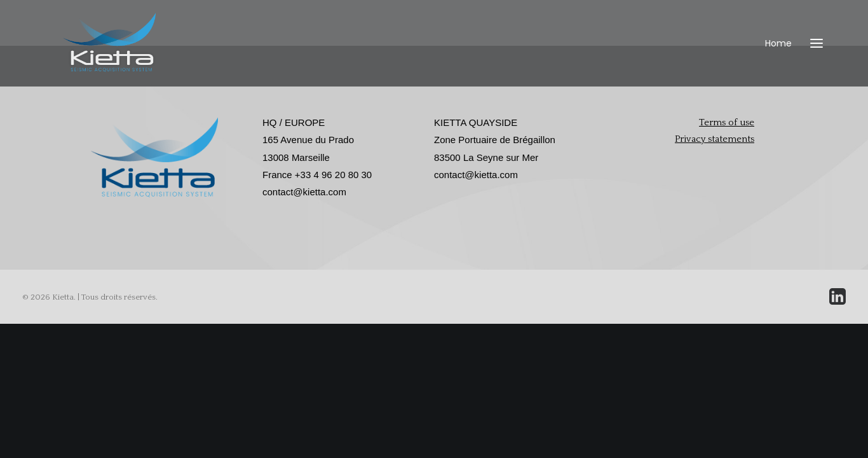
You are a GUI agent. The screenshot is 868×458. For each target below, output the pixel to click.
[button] (817, 65)
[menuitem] (781, 65)
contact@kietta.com (304, 192)
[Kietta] (118, 65)
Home (778, 65)
